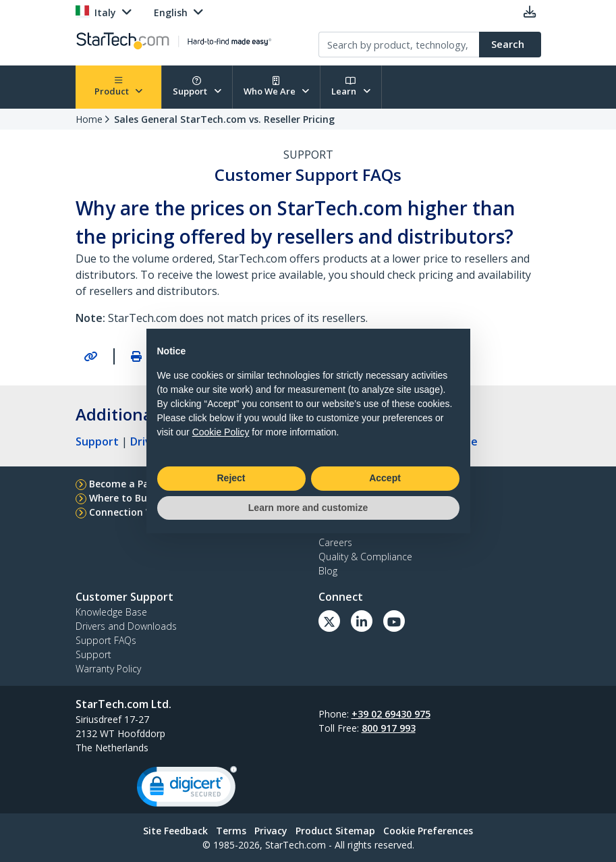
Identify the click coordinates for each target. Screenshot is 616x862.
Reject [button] (231, 478)
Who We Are (277, 87)
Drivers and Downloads (126, 626)
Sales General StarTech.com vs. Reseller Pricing (224, 119)
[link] (187, 789)
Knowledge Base (111, 612)
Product (119, 87)
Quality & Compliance (365, 557)
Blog (328, 571)
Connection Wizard (134, 512)
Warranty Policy (108, 669)
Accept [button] (385, 478)
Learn (351, 87)
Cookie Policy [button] (221, 432)
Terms (231, 831)
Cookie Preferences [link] (428, 831)
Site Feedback (175, 831)
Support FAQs (106, 640)
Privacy (271, 831)
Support (197, 87)
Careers (335, 542)
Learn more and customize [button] (308, 508)
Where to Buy (121, 498)
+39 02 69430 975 (391, 714)
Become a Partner (131, 484)
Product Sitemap (335, 831)
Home (89, 119)
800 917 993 (389, 728)
